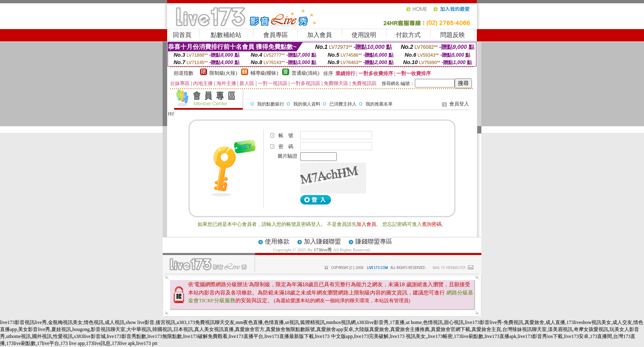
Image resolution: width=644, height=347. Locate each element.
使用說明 (364, 35)
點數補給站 (226, 35)
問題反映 (453, 35)
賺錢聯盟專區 (374, 241)
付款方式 (408, 35)
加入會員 (320, 35)
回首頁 (182, 35)
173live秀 (323, 250)
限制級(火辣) (223, 73)
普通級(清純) (306, 73)
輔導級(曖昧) (264, 73)
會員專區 (276, 35)
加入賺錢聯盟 (322, 241)
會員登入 (459, 104)
